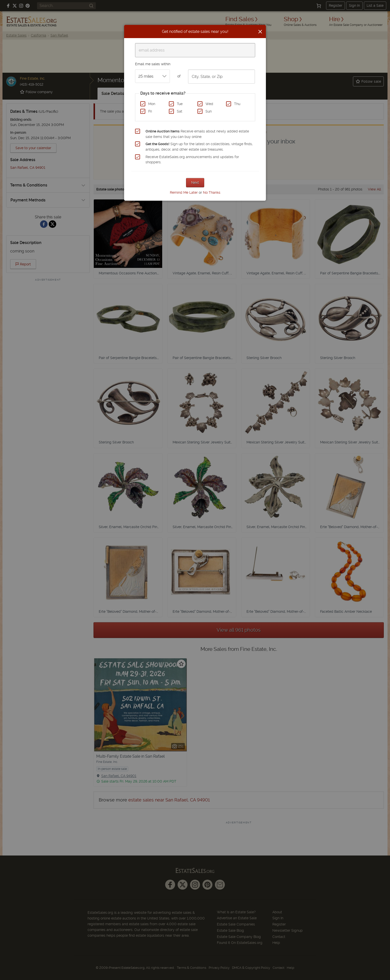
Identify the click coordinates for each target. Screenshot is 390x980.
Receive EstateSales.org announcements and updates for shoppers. (192, 160)
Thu (237, 104)
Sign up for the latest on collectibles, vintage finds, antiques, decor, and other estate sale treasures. (199, 147)
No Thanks (212, 192)
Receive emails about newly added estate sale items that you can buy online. (197, 134)
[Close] (260, 32)
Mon (152, 104)
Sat (180, 111)
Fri (150, 111)
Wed (209, 104)
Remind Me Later (184, 192)
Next (195, 183)
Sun (209, 111)
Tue (180, 104)
